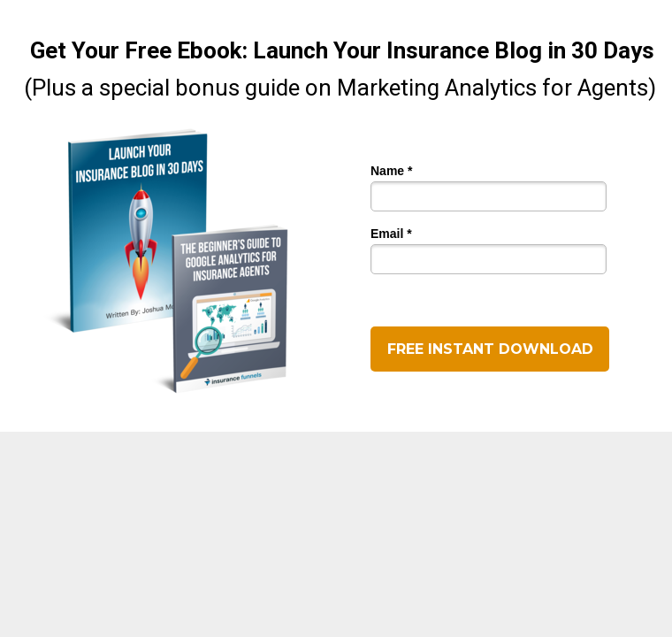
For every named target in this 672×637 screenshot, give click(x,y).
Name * (391, 171)
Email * (391, 234)
